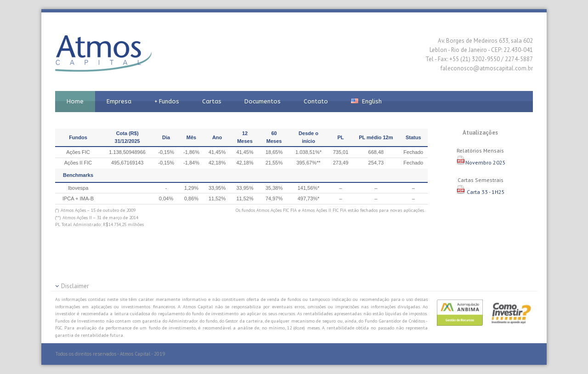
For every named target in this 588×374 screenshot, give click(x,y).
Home (75, 101)
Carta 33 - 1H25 (481, 192)
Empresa (119, 101)
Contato (316, 101)
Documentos (263, 101)
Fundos (167, 102)
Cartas (212, 101)
